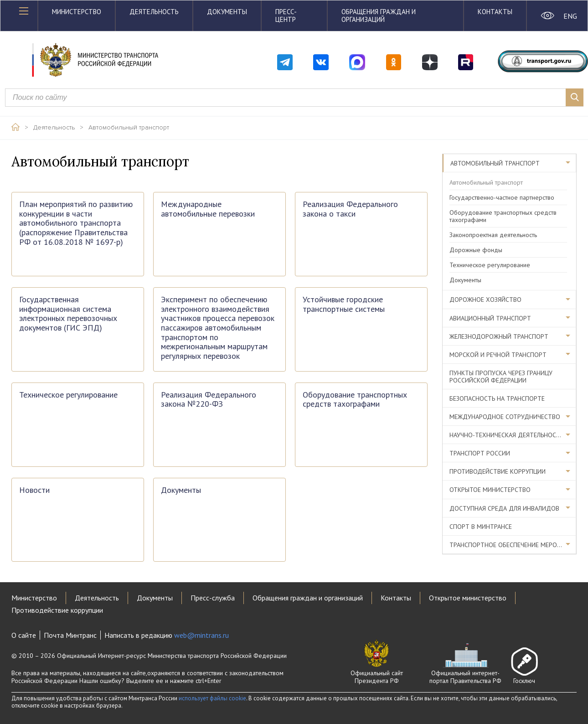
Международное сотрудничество (505, 417)
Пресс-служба (213, 598)
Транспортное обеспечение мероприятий (513, 545)
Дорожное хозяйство (485, 300)
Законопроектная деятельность (493, 235)
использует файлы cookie (212, 698)
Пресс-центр (286, 16)
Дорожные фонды (476, 250)
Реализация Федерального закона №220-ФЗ (209, 400)
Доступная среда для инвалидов (504, 508)
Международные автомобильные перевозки (208, 209)
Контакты (495, 12)
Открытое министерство (490, 490)
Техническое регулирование (68, 395)
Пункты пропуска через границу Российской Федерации (501, 377)
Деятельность (154, 12)
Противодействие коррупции (498, 471)
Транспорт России (480, 453)
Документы (227, 12)
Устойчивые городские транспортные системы (344, 304)
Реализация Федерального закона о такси (350, 209)
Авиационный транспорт (490, 318)
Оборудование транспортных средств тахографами (355, 400)
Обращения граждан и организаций (379, 16)
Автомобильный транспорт (129, 128)
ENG (570, 16)
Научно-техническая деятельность (506, 435)
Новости (34, 490)
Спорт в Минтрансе (481, 527)
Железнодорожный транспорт (499, 336)
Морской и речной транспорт (498, 355)
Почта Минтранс (70, 635)
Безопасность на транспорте (497, 398)
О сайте (24, 635)
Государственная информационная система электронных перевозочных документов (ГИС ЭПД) (68, 314)
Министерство (77, 12)
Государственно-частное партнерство (502, 197)
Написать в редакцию (167, 635)
